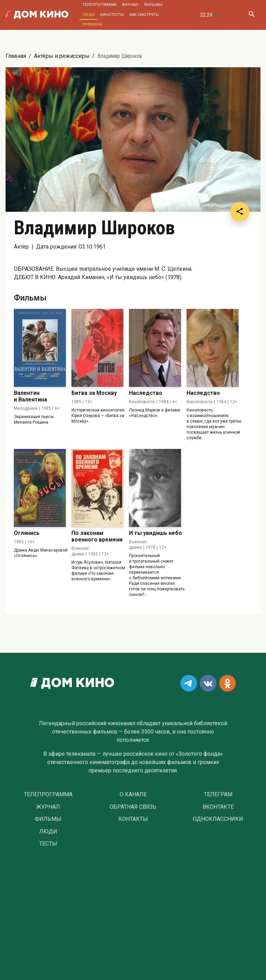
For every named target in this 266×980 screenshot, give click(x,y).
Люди (88, 15)
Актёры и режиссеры (62, 56)
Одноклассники (218, 819)
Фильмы (153, 5)
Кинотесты (112, 15)
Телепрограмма (99, 5)
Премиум (92, 24)
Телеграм (218, 795)
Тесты (48, 844)
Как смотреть (144, 15)
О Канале (133, 795)
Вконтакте (218, 807)
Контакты (133, 819)
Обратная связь (133, 807)
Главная (16, 56)
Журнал (130, 5)
